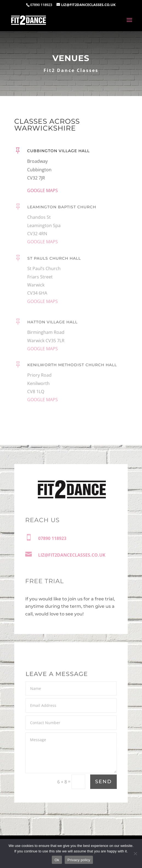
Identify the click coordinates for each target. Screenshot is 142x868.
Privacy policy (79, 860)
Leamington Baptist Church (62, 211)
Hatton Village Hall (53, 325)
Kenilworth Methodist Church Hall (72, 369)
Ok (57, 860)
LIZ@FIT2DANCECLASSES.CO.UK (72, 555)
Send (103, 782)
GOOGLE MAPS (42, 191)
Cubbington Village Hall (58, 152)
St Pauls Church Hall (54, 264)
